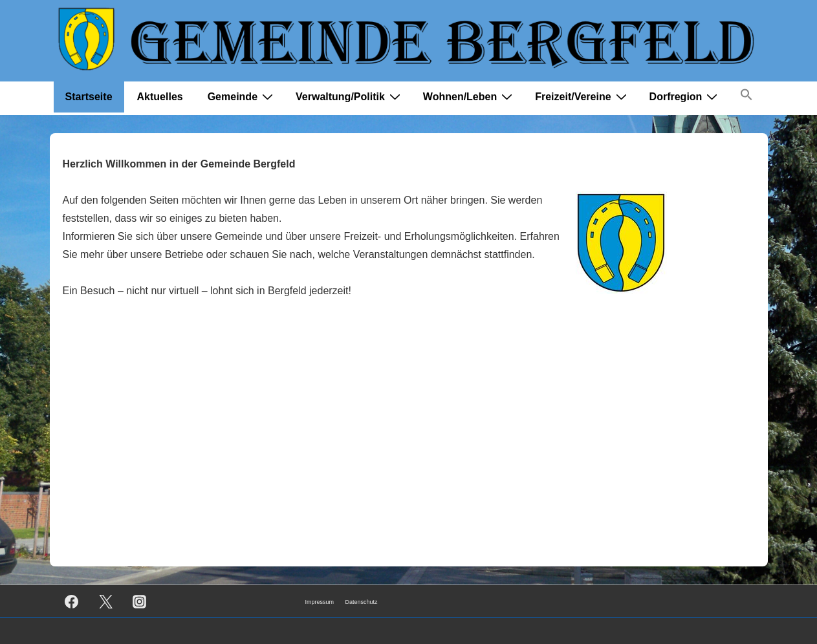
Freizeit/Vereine (582, 96)
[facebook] (72, 601)
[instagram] (140, 601)
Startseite (89, 97)
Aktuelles (160, 97)
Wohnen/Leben (469, 96)
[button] (746, 97)
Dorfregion (685, 96)
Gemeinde (242, 96)
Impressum (320, 602)
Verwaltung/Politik (350, 96)
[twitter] (105, 601)
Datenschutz (362, 602)
